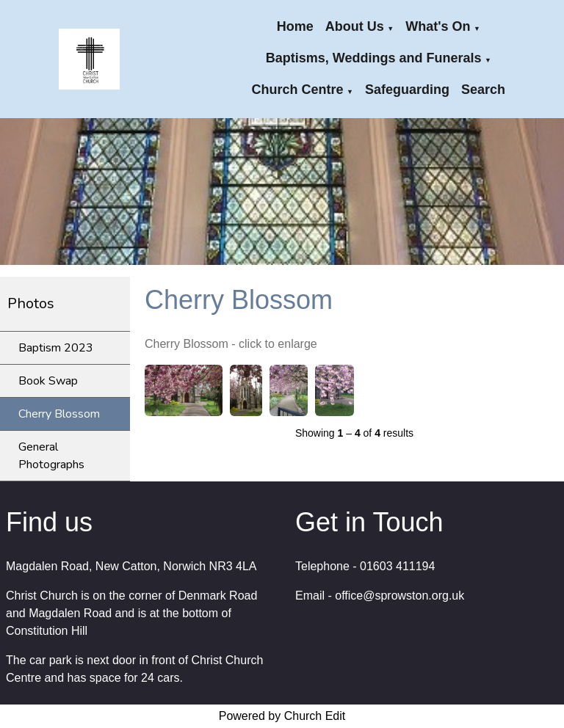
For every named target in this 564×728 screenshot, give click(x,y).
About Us (355, 26)
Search (483, 90)
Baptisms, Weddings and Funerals (374, 58)
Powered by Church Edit (282, 716)
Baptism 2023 (56, 348)
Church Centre (298, 90)
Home (295, 26)
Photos (31, 303)
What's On (438, 26)
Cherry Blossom (59, 414)
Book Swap (48, 381)
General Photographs (51, 456)
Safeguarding (407, 90)
